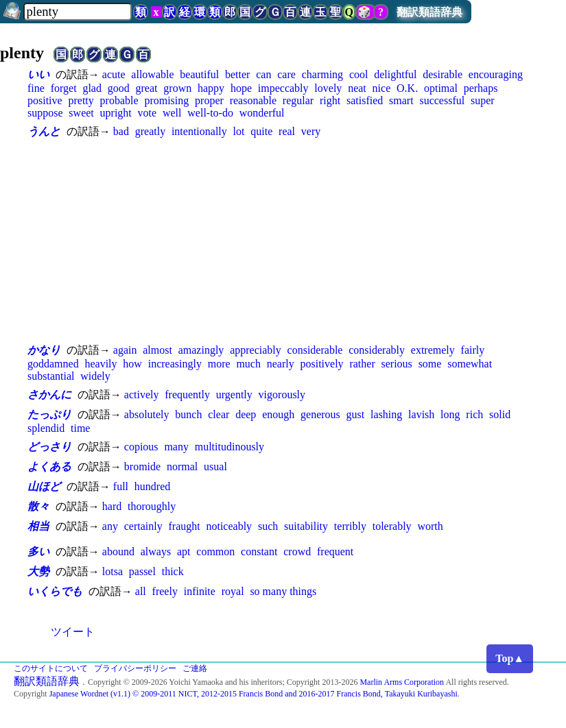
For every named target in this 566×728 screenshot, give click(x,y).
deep (246, 414)
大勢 (38, 571)
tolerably (392, 526)
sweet (81, 113)
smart (401, 100)
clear (219, 414)
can (263, 74)
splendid (46, 428)
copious (141, 447)
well (172, 113)
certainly (143, 526)
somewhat (470, 364)
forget (64, 88)
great (147, 88)
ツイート (73, 632)
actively (142, 395)
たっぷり (49, 414)
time (80, 428)
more (219, 364)
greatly (150, 131)
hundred (152, 486)
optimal (441, 88)
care (286, 74)
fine (36, 88)
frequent (335, 551)
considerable (315, 350)
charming (322, 74)
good (119, 88)
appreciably (256, 350)
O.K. (407, 88)
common (215, 551)
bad (121, 131)
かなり (44, 350)
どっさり (49, 447)
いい (38, 74)
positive (45, 100)
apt (184, 551)
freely (165, 591)
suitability (306, 526)
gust (356, 414)
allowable (152, 74)
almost (157, 350)
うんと (44, 131)
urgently (234, 395)
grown (177, 88)
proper (209, 100)
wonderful (262, 113)
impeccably (283, 88)
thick (173, 571)
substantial (51, 376)
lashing (386, 414)
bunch (188, 414)
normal (182, 466)
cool (359, 74)
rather (362, 364)
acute (114, 74)
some (430, 364)
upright (116, 113)
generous (320, 414)
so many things (283, 591)
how (132, 364)
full (121, 486)
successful (442, 100)
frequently (187, 395)
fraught (184, 526)
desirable (443, 74)
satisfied (365, 100)
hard (112, 506)
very (311, 131)
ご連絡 (195, 668)
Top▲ (510, 658)
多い (38, 551)
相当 (38, 526)
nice (382, 88)
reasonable (253, 100)
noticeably (229, 526)
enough (278, 414)
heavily (101, 364)
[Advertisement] (283, 241)
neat (357, 88)
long (450, 414)
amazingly (201, 350)
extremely (433, 350)
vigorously (282, 395)
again (125, 350)
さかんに (49, 395)
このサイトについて (51, 668)
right (330, 100)
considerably (377, 350)
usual (215, 466)
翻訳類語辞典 (429, 12)
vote (148, 113)
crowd (297, 551)
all (141, 591)
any (110, 526)
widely (95, 376)
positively (322, 364)
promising (166, 100)
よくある (49, 466)
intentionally (199, 131)
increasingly (175, 364)
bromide (142, 466)
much (248, 364)
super (483, 100)
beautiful (199, 74)
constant (259, 551)
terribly (350, 526)
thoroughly (152, 506)
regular (298, 100)
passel (142, 571)
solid (500, 414)
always (156, 551)
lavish (421, 414)
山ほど (44, 486)
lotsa (113, 571)
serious (397, 364)
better (237, 74)
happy (211, 88)
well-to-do (210, 113)
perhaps (481, 88)
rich (474, 414)
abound (118, 551)
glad (92, 88)
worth (430, 526)
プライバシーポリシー (135, 668)
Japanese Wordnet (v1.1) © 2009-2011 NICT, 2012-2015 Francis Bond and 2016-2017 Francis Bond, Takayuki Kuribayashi (253, 694)
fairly (473, 350)
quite (261, 131)
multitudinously (229, 447)
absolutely (147, 414)
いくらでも (55, 591)
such (268, 526)
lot (239, 131)
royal (233, 591)
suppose (45, 113)
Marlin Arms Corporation (402, 682)
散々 (38, 506)
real (287, 131)
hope (241, 88)
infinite (200, 591)
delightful (395, 74)
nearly (281, 364)
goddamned (53, 364)
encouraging (496, 74)
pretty (81, 100)
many (176, 447)
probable (119, 100)
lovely (328, 88)
